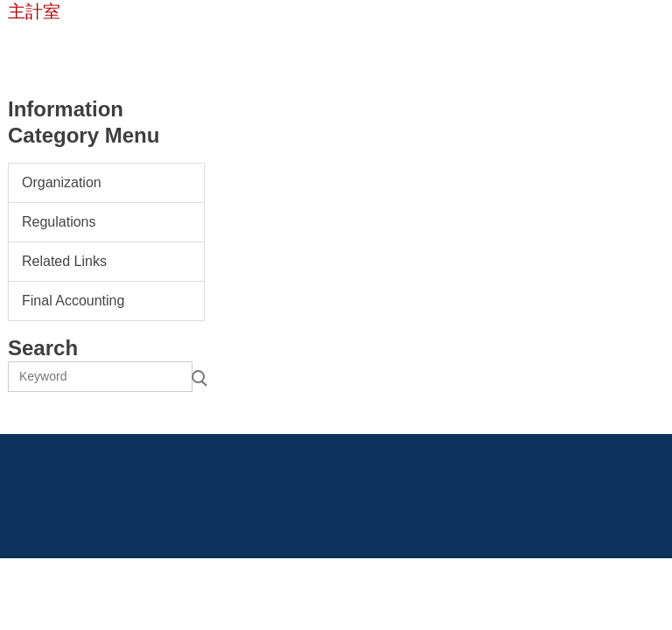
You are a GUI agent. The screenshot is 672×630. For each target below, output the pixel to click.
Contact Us (185, 46)
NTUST (43, 46)
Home (108, 46)
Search (198, 377)
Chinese (267, 46)
